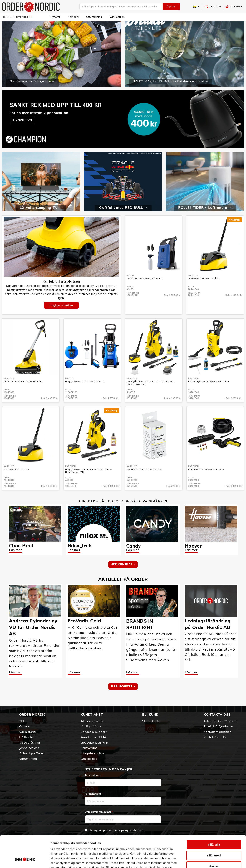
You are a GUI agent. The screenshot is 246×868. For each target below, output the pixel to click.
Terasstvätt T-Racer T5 (16, 480)
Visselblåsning (30, 742)
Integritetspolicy (92, 753)
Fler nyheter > (123, 698)
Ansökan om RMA (93, 737)
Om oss (25, 726)
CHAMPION (24, 131)
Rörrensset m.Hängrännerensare (206, 480)
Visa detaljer (209, 860)
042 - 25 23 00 (226, 721)
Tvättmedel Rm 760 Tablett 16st (144, 480)
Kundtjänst (92, 714)
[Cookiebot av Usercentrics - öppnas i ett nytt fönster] (25, 861)
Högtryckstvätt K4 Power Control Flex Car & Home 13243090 (151, 394)
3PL (22, 721)
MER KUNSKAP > (123, 576)
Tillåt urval (214, 828)
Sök (171, 7)
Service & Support (94, 732)
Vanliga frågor (91, 726)
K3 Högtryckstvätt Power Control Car (209, 392)
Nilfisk (130, 286)
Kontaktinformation (217, 732)
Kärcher (193, 286)
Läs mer (15, 561)
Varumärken (117, 17)
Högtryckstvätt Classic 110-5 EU (144, 289)
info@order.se (223, 726)
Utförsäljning (94, 17)
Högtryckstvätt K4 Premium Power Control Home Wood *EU (89, 482)
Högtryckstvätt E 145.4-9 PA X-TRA (85, 392)
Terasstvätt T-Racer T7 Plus (203, 289)
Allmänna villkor (92, 721)
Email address (94, 775)
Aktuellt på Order (32, 753)
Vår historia (27, 732)
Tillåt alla (214, 817)
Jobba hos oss (29, 748)
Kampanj (73, 17)
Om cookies (89, 759)
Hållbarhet (27, 737)
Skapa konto (151, 721)
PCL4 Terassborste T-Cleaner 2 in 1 (23, 392)
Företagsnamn (94, 794)
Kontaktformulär (215, 737)
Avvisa (214, 839)
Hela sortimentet (17, 17)
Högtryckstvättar (61, 316)
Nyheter (55, 17)
